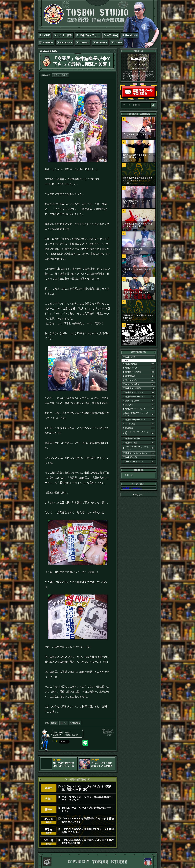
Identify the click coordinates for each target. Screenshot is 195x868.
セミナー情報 (65, 35)
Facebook (131, 35)
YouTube (48, 43)
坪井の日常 (130, 357)
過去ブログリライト (140, 462)
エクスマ (140, 405)
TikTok (118, 43)
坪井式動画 (140, 376)
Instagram (66, 43)
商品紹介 (140, 428)
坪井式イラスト (140, 368)
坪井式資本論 (140, 457)
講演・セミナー (140, 401)
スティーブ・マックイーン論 (140, 433)
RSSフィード (139, 495)
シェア (55, 741)
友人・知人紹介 (60, 75)
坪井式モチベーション (140, 397)
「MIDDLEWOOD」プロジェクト (140, 448)
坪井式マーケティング (140, 409)
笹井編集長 (75, 723)
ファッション (140, 380)
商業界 (54, 723)
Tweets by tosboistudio (131, 488)
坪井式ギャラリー (89, 35)
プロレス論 (140, 424)
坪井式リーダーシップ (140, 420)
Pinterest (102, 43)
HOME (46, 35)
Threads (84, 43)
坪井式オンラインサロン (140, 453)
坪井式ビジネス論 (140, 372)
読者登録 (155, 97)
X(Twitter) (112, 35)
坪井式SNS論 (140, 443)
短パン (64, 723)
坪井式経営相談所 (140, 439)
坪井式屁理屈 (140, 364)
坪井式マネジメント (140, 393)
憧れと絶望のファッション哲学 (140, 414)
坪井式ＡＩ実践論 (140, 388)
